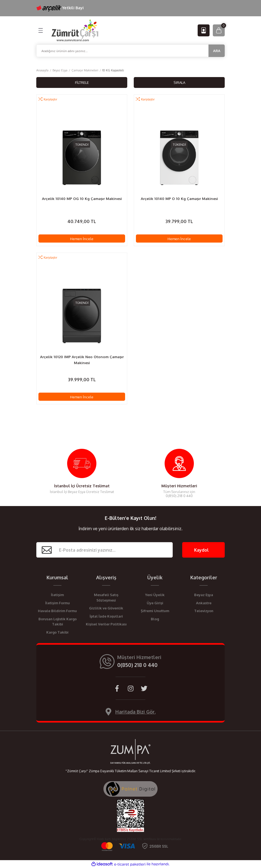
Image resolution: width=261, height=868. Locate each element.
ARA (217, 51)
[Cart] (219, 30)
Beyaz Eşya (204, 595)
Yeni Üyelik (155, 595)
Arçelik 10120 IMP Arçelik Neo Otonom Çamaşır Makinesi (82, 360)
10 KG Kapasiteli (113, 70)
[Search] (130, 51)
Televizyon (204, 611)
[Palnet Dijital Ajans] (130, 789)
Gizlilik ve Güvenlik (106, 608)
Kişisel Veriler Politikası (106, 624)
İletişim (57, 595)
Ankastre (204, 603)
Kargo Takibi (57, 632)
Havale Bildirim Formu (57, 611)
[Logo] (75, 30)
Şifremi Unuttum (155, 611)
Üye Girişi (155, 603)
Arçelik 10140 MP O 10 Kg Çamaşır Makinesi (179, 198)
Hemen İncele (82, 239)
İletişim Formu (58, 603)
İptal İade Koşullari (106, 616)
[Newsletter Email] (105, 550)
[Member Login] (204, 30)
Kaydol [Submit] (201, 550)
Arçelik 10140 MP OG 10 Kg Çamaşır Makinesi (82, 198)
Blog (155, 619)
